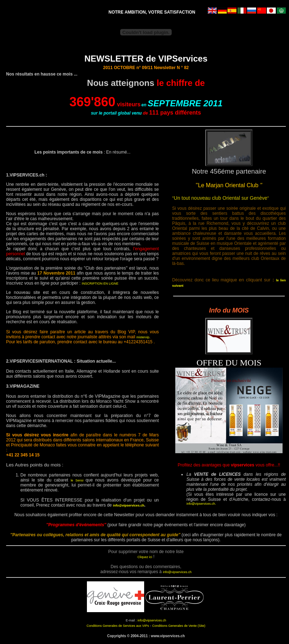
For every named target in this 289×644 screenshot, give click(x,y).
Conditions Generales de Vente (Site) (179, 626)
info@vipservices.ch (129, 505)
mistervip (143, 337)
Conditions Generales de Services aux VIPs (118, 626)
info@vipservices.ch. (201, 504)
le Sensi (78, 480)
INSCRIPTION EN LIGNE (100, 284)
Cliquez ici (145, 557)
